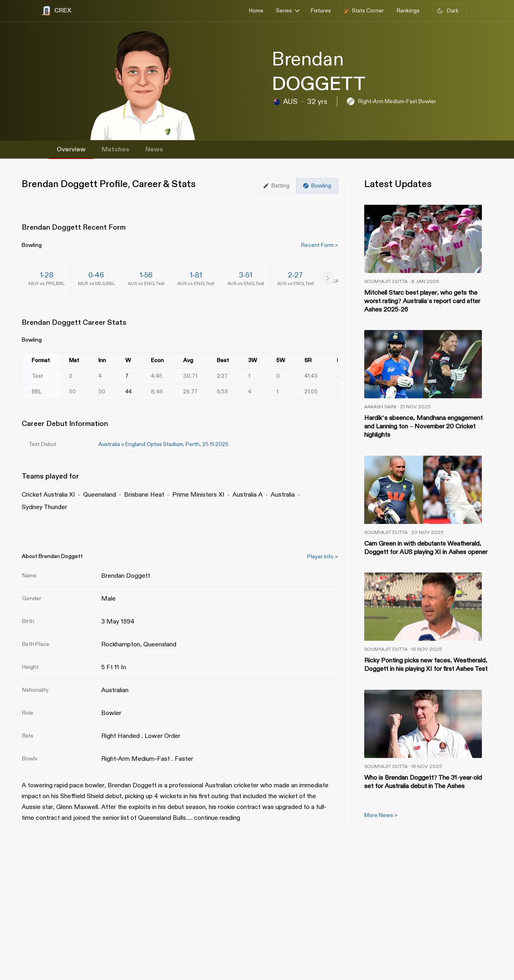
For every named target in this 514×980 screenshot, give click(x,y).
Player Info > (323, 557)
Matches (115, 150)
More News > (381, 815)
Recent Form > (320, 245)
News (154, 150)
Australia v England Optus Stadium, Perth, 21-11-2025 (163, 444)
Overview (71, 150)
